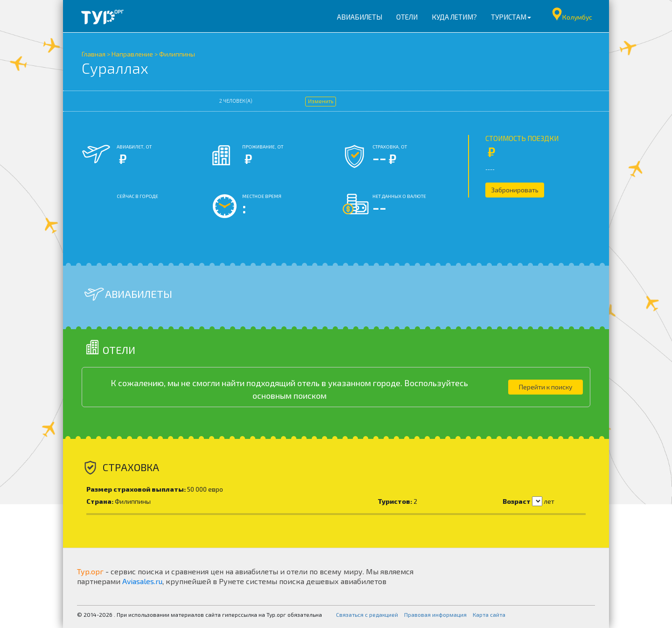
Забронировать (515, 190)
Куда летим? (454, 17)
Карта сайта (489, 614)
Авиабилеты (360, 17)
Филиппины (177, 54)
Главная (94, 54)
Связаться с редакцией (367, 614)
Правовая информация (435, 614)
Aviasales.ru (142, 581)
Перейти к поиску (546, 387)
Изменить (321, 101)
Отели (407, 17)
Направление (132, 54)
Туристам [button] (511, 17)
